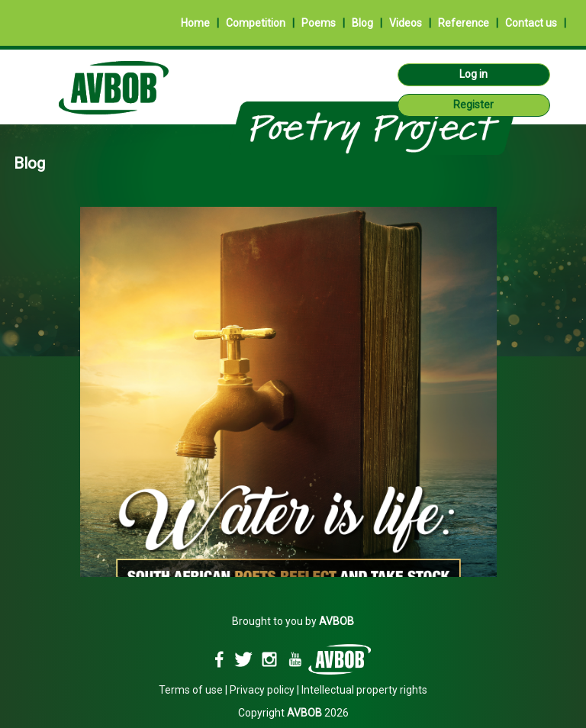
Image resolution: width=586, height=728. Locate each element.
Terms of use (191, 690)
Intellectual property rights (364, 690)
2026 (318, 713)
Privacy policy (262, 690)
